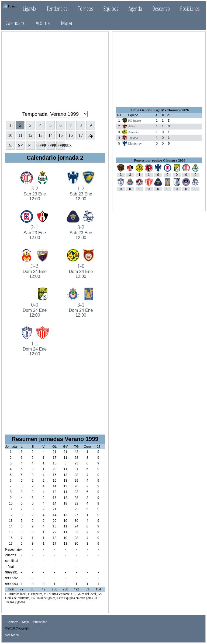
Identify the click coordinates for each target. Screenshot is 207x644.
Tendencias (57, 8)
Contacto (13, 622)
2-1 (35, 232)
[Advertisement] (55, 69)
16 (71, 135)
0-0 (35, 310)
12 (30, 135)
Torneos (85, 8)
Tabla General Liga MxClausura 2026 (160, 110)
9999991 (41, 146)
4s (10, 146)
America (134, 132)
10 (10, 135)
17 (81, 135)
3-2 (35, 193)
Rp (91, 135)
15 (61, 135)
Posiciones (190, 8)
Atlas (131, 126)
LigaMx (29, 8)
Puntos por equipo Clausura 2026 (160, 160)
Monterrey (135, 143)
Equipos (111, 8)
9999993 (61, 146)
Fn (30, 146)
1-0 (81, 271)
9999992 (51, 146)
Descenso (161, 8)
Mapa (66, 23)
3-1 (81, 310)
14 (50, 135)
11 (20, 135)
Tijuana (133, 138)
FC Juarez (134, 121)
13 (40, 135)
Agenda (135, 8)
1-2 (81, 193)
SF (20, 146)
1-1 (35, 349)
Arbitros (43, 23)
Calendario (16, 23)
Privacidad (40, 622)
